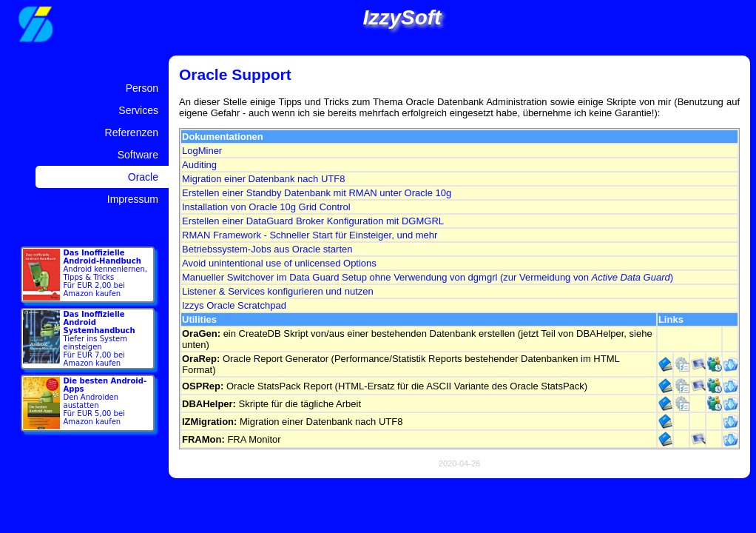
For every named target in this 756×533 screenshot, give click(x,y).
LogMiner (202, 151)
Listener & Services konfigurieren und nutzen (278, 291)
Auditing (199, 165)
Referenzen (132, 133)
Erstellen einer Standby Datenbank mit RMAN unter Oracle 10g (317, 193)
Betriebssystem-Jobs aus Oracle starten (267, 249)
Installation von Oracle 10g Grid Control (266, 207)
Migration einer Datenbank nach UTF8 (263, 179)
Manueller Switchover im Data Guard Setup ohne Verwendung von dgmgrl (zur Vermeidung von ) (428, 277)
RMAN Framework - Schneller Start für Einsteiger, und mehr (310, 235)
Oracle (143, 177)
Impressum (133, 199)
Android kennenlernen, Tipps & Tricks (105, 273)
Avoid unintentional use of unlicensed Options (279, 263)
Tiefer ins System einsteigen (99, 339)
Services (138, 110)
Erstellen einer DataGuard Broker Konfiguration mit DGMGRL (313, 221)
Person (142, 88)
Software (138, 155)
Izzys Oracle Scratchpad (234, 305)
